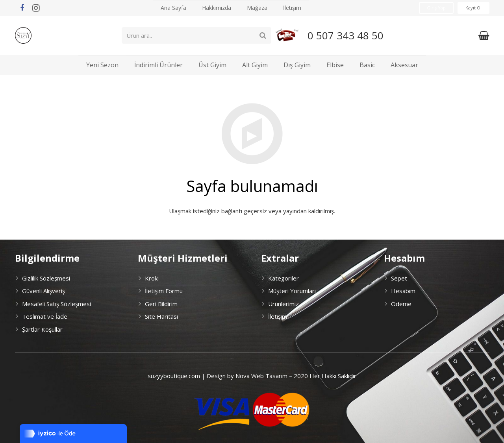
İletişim (278, 316)
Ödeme (401, 304)
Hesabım (403, 291)
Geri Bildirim (161, 304)
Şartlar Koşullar (42, 329)
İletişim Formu (164, 291)
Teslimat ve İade (45, 316)
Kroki (152, 278)
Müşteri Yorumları (292, 291)
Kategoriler (283, 278)
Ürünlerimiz (283, 304)
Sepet (399, 278)
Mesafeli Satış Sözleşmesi (57, 304)
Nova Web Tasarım (261, 376)
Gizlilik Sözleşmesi (46, 278)
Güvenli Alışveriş (44, 291)
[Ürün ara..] (206, 35)
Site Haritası (161, 316)
